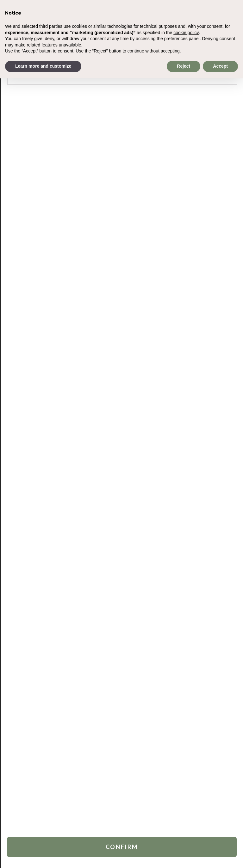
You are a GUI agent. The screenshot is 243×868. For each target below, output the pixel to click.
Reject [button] (184, 66)
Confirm (122, 847)
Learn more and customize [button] (43, 66)
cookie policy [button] (186, 33)
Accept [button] (220, 66)
